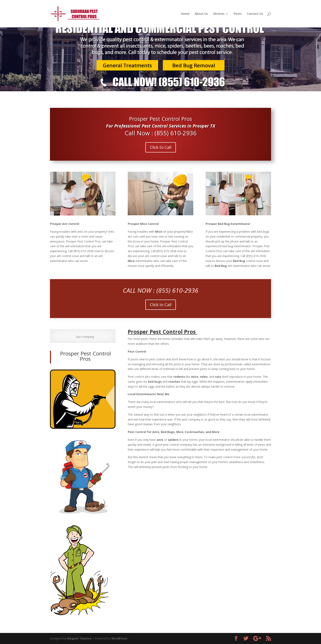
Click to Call (161, 147)
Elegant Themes (79, 638)
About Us (201, 14)
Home (185, 14)
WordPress (119, 638)
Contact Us (255, 14)
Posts (238, 14)
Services (219, 14)
